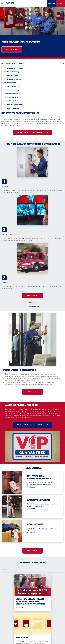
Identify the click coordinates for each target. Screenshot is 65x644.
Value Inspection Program (13, 90)
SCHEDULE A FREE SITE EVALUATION (33, 133)
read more (31, 487)
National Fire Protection (12, 101)
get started (12, 49)
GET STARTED (32, 296)
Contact (61, 3)
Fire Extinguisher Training (12, 79)
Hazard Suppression (11, 97)
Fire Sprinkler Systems (12, 75)
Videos (4, 569)
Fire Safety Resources (11, 108)
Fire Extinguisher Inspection (13, 68)
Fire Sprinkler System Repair (14, 104)
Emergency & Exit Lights (12, 86)
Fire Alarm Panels (10, 83)
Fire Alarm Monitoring (12, 72)
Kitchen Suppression (11, 94)
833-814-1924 (34, 307)
